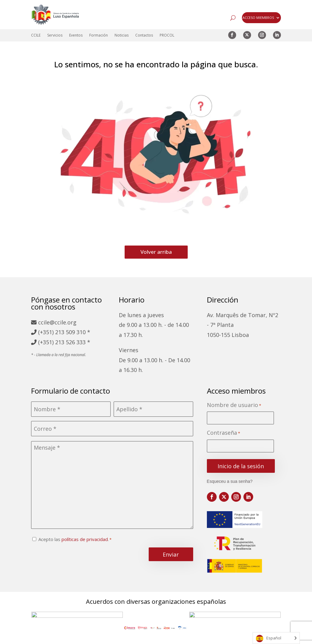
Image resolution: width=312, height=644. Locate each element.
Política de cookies (175, 637)
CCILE (36, 35)
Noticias (122, 35)
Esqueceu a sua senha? (230, 481)
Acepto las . (74, 539)
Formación (99, 35)
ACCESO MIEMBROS (258, 18)
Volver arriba (156, 252)
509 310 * (78, 332)
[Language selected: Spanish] (276, 638)
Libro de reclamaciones (236, 637)
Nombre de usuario (234, 405)
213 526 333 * (73, 342)
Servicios (55, 35)
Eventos (76, 35)
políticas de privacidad (85, 539)
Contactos (144, 35)
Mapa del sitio (64, 637)
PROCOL (167, 35)
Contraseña (223, 433)
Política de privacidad (117, 637)
